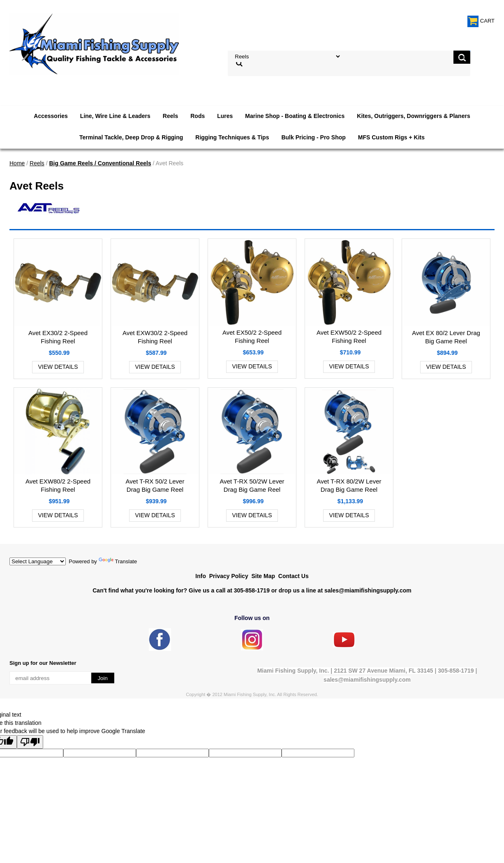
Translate (118, 561)
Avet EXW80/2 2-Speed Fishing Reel (58, 485)
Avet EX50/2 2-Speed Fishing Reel (252, 337)
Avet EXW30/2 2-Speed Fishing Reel (155, 337)
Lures (225, 116)
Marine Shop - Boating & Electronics (295, 116)
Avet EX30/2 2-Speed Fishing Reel (58, 337)
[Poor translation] (30, 742)
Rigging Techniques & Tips (232, 137)
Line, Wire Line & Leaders (115, 116)
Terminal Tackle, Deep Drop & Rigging (131, 137)
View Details (58, 367)
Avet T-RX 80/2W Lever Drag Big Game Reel (349, 485)
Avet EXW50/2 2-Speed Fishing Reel (349, 337)
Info (201, 576)
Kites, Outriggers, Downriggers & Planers (413, 116)
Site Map (263, 576)
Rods (198, 116)
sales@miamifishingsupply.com (368, 590)
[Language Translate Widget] (38, 561)
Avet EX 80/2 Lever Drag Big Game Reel (446, 337)
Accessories (51, 116)
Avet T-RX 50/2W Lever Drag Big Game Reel (252, 485)
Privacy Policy (229, 576)
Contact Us (294, 576)
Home (17, 163)
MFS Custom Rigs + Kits (391, 137)
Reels (170, 116)
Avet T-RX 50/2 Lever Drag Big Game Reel (155, 485)
